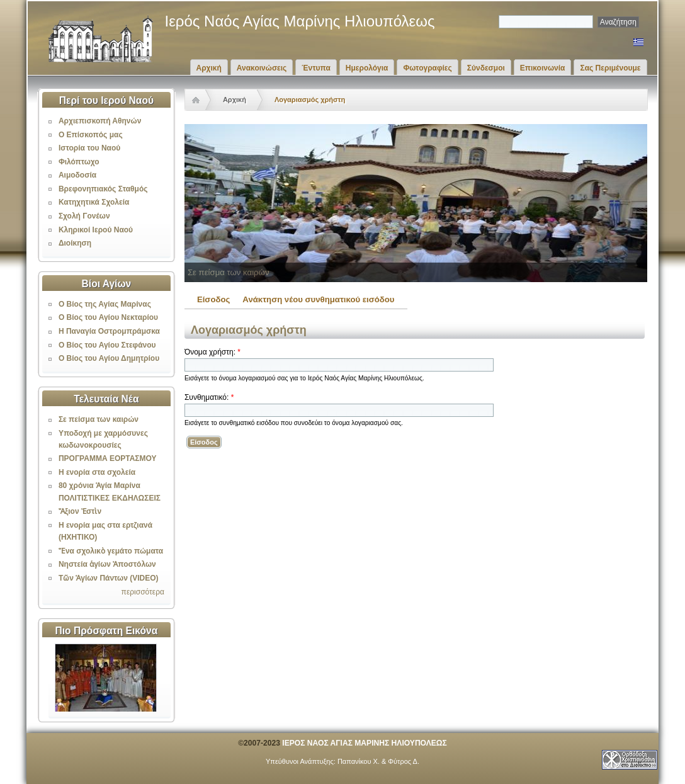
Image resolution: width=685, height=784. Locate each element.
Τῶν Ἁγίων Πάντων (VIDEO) (109, 578)
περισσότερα (143, 592)
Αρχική (209, 68)
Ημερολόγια (367, 68)
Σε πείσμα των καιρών (99, 419)
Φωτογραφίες (427, 68)
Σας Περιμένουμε (610, 68)
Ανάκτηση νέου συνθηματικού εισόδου (318, 299)
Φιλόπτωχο (79, 162)
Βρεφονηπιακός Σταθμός (103, 189)
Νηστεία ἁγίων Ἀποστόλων (107, 564)
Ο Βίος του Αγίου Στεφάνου (107, 345)
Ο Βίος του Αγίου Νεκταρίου (108, 317)
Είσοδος (213, 299)
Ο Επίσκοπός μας (91, 135)
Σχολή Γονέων (84, 216)
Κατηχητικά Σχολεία (94, 202)
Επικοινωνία (543, 68)
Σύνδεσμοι (486, 68)
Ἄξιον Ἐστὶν (80, 511)
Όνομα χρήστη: (212, 352)
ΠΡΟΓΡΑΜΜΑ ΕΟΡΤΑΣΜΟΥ (108, 458)
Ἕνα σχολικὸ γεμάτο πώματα (111, 551)
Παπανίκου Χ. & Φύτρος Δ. (378, 761)
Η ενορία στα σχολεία (97, 472)
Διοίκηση (75, 243)
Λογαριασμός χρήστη (310, 99)
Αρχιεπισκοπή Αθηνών (100, 121)
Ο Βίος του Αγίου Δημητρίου (109, 358)
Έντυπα (316, 68)
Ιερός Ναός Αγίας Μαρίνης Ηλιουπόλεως (300, 21)
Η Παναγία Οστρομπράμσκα (109, 331)
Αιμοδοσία (77, 175)
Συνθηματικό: (209, 397)
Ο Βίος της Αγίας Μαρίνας (105, 304)
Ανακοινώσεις (262, 68)
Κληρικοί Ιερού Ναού (96, 230)
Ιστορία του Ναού (89, 148)
